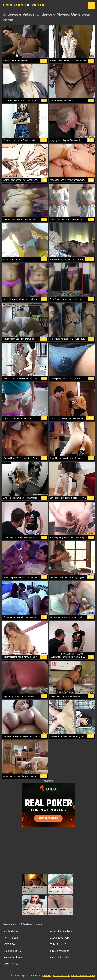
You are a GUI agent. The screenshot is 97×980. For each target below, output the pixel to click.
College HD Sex (13, 951)
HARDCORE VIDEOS (24, 5)
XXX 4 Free (10, 944)
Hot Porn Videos (13, 957)
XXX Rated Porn (60, 938)
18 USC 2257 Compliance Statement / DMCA (74, 975)
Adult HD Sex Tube (61, 931)
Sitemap (47, 975)
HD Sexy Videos (60, 951)
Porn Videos (11, 938)
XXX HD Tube (12, 964)
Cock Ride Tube (60, 957)
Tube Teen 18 (58, 944)
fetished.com (11, 931)
